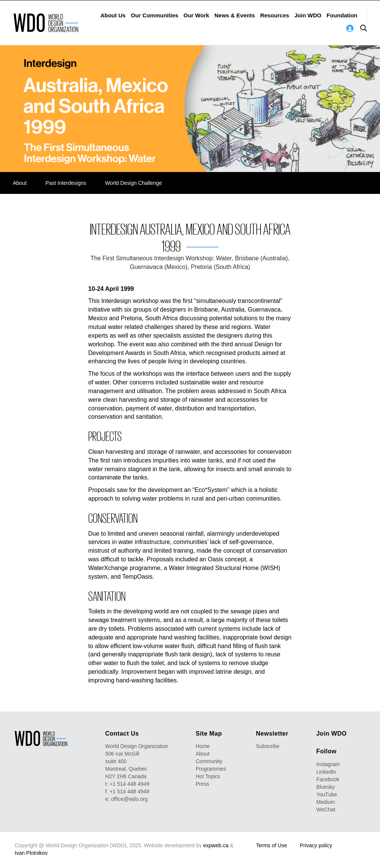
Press (202, 784)
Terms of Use (271, 845)
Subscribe (268, 746)
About (20, 183)
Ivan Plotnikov (31, 853)
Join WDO (308, 15)
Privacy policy (316, 845)
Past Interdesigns (66, 183)
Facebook (328, 779)
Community (209, 761)
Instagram (328, 764)
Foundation (342, 15)
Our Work (196, 15)
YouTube (327, 794)
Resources (275, 15)
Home (203, 746)
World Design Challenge (134, 183)
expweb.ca (216, 845)
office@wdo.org (129, 799)
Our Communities (155, 15)
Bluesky (326, 787)
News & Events (235, 15)
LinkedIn (326, 772)
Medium (326, 802)
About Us (113, 15)
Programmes (211, 769)
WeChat (326, 810)
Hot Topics (208, 776)
